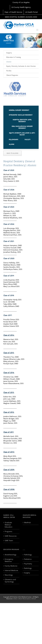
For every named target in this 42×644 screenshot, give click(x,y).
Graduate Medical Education (9, 525)
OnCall (34, 599)
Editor (16, 599)
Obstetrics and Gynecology (10, 581)
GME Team (9, 541)
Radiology (28, 568)
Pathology (28, 555)
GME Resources (11, 536)
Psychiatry (28, 564)
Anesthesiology (11, 555)
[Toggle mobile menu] (37, 30)
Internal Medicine (11, 570)
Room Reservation (24, 599)
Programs (8, 531)
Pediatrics (28, 559)
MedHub (27, 523)
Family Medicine (11, 566)
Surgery (9, 53)
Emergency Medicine (9, 560)
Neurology (9, 575)
